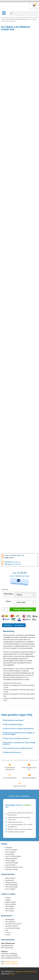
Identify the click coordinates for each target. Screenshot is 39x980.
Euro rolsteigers (10, 852)
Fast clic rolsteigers (11, 850)
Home (3, 19)
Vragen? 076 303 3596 (19, 786)
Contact (8, 935)
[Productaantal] (5, 609)
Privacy (34, 972)
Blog (7, 930)
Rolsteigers (9, 848)
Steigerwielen (9, 880)
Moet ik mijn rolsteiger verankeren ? (17, 738)
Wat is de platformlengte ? (14, 724)
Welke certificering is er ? (13, 752)
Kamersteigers (10, 854)
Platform (8, 601)
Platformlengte (8, 594)
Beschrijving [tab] (8, 625)
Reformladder (10, 906)
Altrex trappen (10, 911)
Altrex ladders (10, 909)
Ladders (8, 900)
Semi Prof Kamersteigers (13, 856)
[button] (19, 720)
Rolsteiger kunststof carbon (14, 867)
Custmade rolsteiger (12, 863)
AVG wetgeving (10, 922)
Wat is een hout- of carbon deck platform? (19, 728)
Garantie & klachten (12, 926)
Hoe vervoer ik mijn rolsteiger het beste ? (19, 748)
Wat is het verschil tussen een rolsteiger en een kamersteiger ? (19, 733)
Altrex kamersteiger (11, 887)
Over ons (8, 932)
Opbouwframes (10, 878)
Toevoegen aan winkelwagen (23, 609)
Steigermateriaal (11, 19)
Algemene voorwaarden (23, 972)
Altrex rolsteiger (10, 861)
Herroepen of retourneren (13, 924)
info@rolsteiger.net (11, 962)
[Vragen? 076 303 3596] (20, 783)
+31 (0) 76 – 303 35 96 (11, 964)
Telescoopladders (11, 904)
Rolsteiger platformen (23, 19)
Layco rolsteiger (10, 865)
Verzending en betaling (13, 928)
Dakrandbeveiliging (11, 885)
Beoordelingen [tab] (19, 625)
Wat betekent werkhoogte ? (14, 720)
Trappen (8, 898)
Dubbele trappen (11, 902)
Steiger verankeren (11, 882)
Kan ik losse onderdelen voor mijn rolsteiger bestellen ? (19, 743)
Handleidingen (10, 919)
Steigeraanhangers (11, 858)
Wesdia (12, 974)
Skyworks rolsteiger (11, 869)
